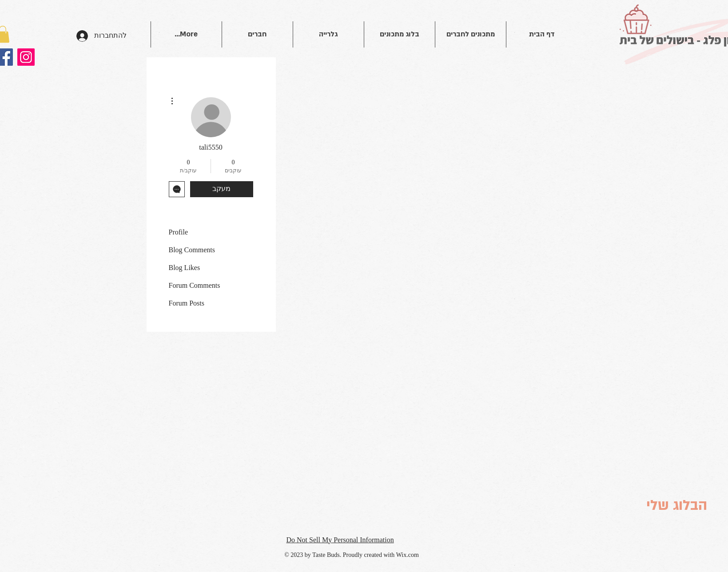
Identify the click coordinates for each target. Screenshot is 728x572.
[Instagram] (26, 57)
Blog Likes (185, 268)
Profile (179, 232)
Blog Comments (192, 250)
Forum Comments (195, 285)
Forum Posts (187, 303)
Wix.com (408, 555)
